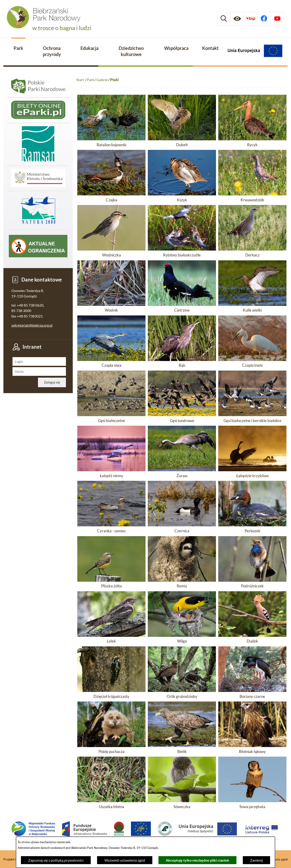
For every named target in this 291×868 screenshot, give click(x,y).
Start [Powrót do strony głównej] (80, 80)
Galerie (102, 80)
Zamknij (256, 860)
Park (90, 80)
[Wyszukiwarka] (224, 19)
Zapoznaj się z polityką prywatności (56, 860)
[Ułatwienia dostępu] (237, 19)
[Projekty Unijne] (255, 51)
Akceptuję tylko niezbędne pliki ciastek (197, 860)
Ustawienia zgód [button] (276, 859)
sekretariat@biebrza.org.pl (32, 325)
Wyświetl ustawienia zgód (125, 860)
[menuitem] (18, 48)
